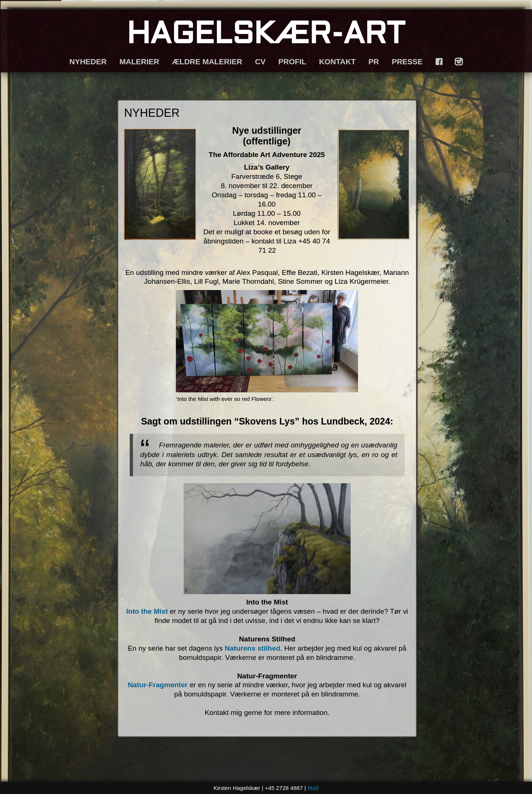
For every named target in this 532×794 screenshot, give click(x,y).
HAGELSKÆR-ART (266, 35)
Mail (313, 788)
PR (374, 62)
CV (260, 62)
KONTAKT (337, 62)
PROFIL (292, 62)
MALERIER (139, 62)
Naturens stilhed (252, 648)
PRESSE (407, 62)
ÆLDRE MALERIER (207, 62)
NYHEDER (88, 62)
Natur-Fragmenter (158, 685)
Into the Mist (147, 611)
